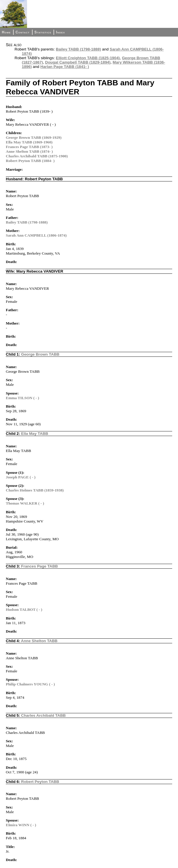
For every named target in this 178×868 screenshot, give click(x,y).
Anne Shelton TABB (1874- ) (29, 151)
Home (6, 32)
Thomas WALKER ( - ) (25, 503)
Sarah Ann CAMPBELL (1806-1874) (36, 235)
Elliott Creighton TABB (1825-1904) (88, 58)
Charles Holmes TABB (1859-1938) (35, 490)
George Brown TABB (40, 354)
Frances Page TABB (40, 566)
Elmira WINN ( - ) (21, 825)
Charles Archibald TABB (43, 715)
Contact (22, 32)
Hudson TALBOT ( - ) (24, 609)
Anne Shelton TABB (39, 641)
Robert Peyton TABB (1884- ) (30, 161)
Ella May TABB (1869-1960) (29, 142)
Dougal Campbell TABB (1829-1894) (78, 62)
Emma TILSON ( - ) (23, 398)
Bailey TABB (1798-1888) (78, 49)
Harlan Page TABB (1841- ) (65, 67)
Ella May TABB (35, 434)
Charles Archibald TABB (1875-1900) (37, 156)
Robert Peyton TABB (40, 782)
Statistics (43, 32)
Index (61, 32)
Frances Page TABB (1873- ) (29, 147)
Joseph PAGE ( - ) (21, 477)
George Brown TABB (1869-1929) (34, 137)
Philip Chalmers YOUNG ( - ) (30, 684)
